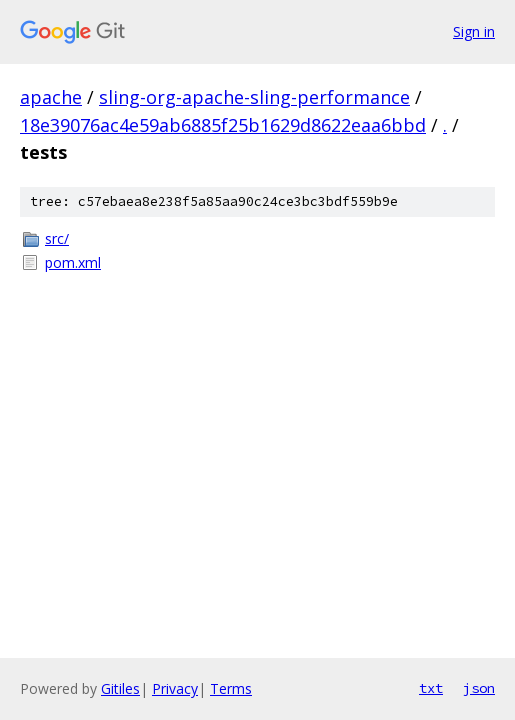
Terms (231, 688)
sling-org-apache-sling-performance (254, 97)
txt (431, 688)
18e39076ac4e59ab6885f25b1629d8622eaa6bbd (223, 125)
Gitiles (120, 688)
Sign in (474, 31)
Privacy (175, 688)
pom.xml (73, 262)
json (479, 688)
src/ (57, 238)
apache (51, 97)
